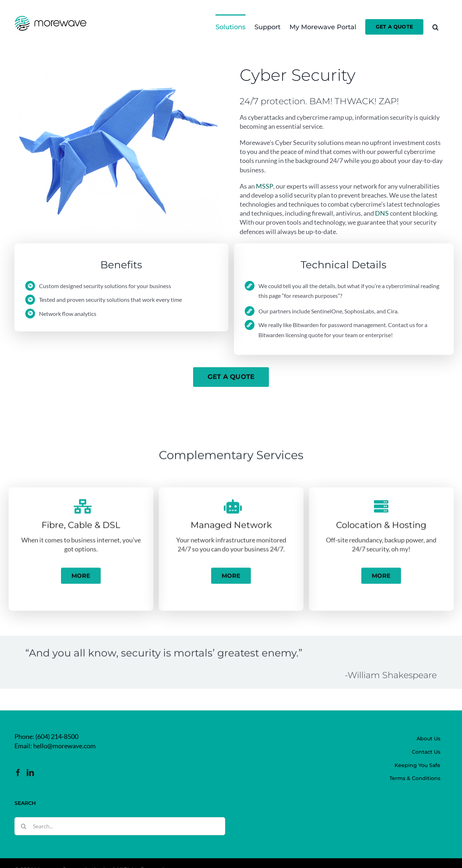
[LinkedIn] (30, 773)
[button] (435, 26)
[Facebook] (18, 773)
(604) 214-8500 (57, 736)
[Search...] (120, 826)
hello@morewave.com (64, 746)
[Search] (23, 826)
